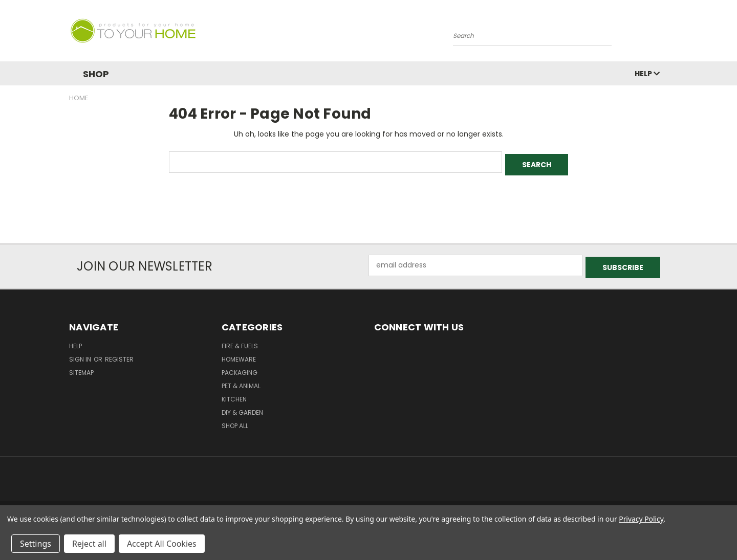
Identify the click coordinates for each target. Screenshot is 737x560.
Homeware (239, 355)
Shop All (235, 421)
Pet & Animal (241, 381)
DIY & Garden (242, 408)
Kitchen (234, 395)
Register (119, 355)
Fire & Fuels (240, 341)
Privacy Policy (641, 519)
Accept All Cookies (162, 544)
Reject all (89, 544)
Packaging (240, 368)
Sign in (81, 355)
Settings (36, 544)
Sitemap (81, 368)
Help (647, 74)
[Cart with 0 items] (665, 33)
